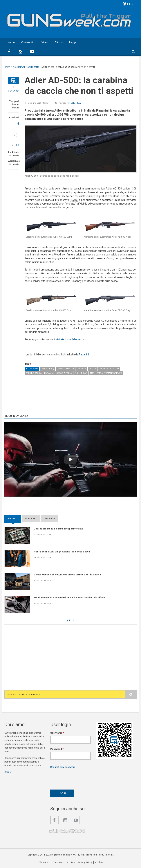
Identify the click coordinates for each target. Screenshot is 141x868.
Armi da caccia (34, 373)
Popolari (31, 519)
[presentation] (78, 778)
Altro (58, 42)
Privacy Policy (85, 862)
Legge (73, 42)
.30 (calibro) (47, 369)
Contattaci (58, 862)
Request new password (63, 767)
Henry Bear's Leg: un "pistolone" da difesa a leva (62, 552)
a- (13, 145)
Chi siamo (44, 862)
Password (57, 749)
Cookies (99, 862)
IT (128, 4)
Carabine (81, 369)
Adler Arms (32, 369)
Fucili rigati (76, 103)
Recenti (13, 519)
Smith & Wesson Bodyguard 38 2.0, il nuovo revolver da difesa (69, 598)
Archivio (49, 519)
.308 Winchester (65, 369)
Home (11, 42)
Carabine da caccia (109, 369)
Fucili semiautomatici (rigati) (106, 373)
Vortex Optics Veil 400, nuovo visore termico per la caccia (67, 575)
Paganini (84, 355)
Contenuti (27, 42)
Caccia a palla (64, 373)
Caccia (92, 369)
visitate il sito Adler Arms (70, 339)
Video (45, 42)
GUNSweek (14, 91)
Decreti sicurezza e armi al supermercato (58, 529)
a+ (17, 145)
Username (57, 733)
